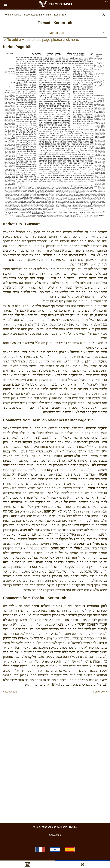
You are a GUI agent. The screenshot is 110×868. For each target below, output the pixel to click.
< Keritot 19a (10, 692)
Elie (75, 827)
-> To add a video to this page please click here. (41, 40)
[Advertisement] (56, 717)
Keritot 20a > (100, 692)
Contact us (55, 835)
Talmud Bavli (55, 4)
